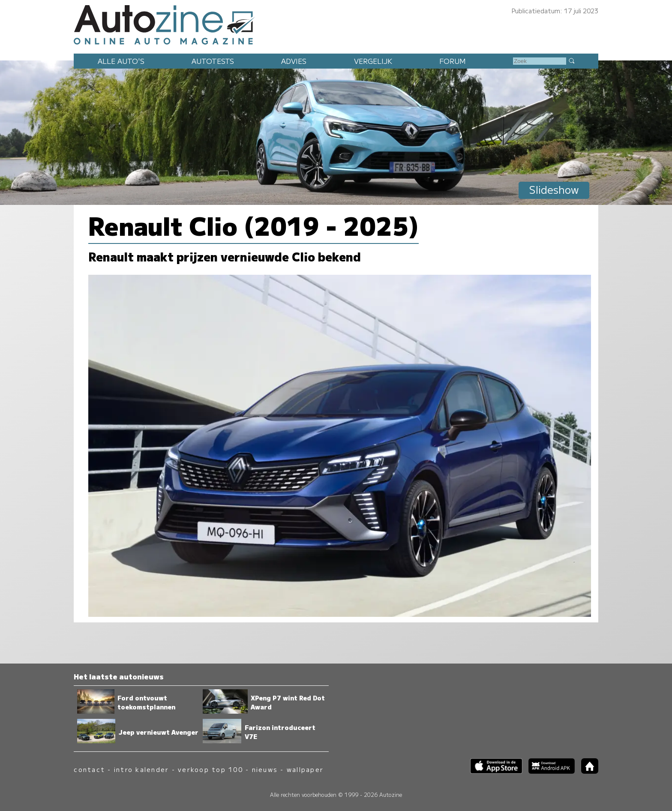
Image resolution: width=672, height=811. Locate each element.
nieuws (265, 769)
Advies (294, 61)
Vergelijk (373, 61)
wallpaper (305, 769)
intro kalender (141, 769)
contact (89, 769)
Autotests (213, 61)
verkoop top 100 (210, 769)
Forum (453, 61)
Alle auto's (121, 61)
